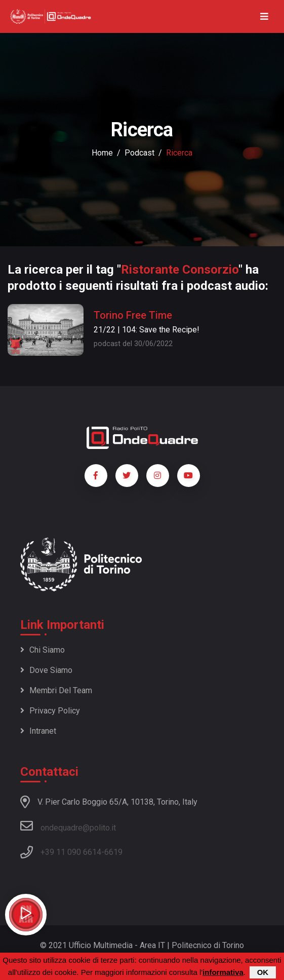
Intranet (38, 731)
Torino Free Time (133, 315)
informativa (223, 973)
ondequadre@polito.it (68, 826)
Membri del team (56, 690)
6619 (113, 852)
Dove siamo (46, 670)
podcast (139, 153)
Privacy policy (50, 711)
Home (102, 153)
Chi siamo (43, 650)
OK (263, 973)
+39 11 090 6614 (71, 852)
